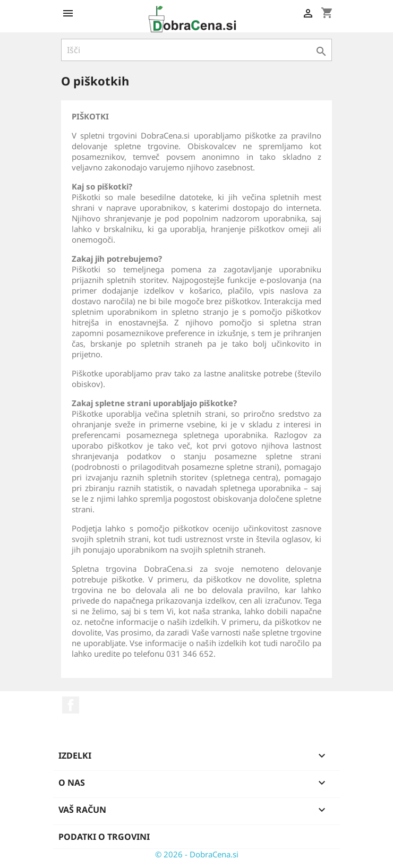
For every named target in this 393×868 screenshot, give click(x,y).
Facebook (71, 705)
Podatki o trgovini (104, 837)
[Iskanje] (196, 50)
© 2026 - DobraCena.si (197, 854)
